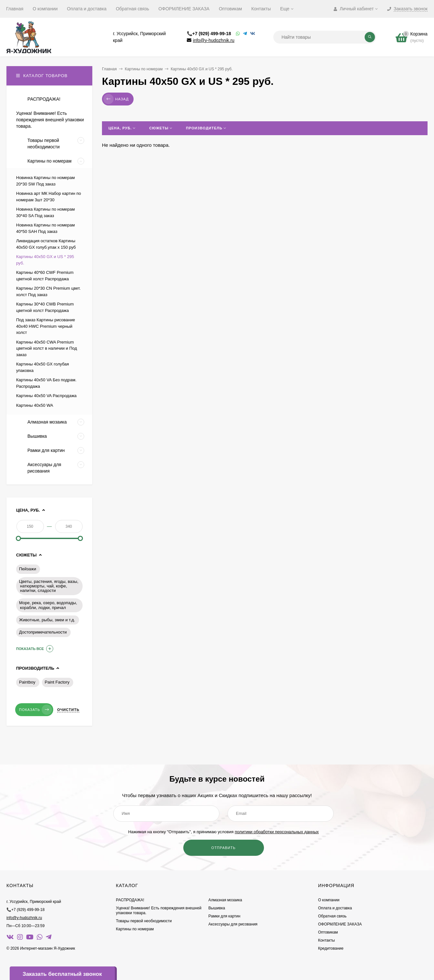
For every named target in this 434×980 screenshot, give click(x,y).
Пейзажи (28, 569)
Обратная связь (132, 9)
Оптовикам (230, 9)
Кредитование (331, 948)
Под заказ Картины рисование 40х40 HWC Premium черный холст (45, 326)
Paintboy (27, 682)
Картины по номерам (144, 69)
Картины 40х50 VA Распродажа (46, 396)
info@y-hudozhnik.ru (214, 40)
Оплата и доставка (87, 9)
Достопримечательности (43, 632)
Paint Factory (57, 682)
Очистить (68, 710)
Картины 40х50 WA (35, 405)
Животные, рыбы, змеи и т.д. (47, 620)
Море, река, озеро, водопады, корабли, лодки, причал (48, 605)
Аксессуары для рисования (233, 924)
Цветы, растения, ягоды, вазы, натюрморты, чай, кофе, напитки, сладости (49, 586)
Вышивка (217, 908)
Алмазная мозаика (225, 900)
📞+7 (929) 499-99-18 (209, 34)
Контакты (261, 9)
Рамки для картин (224, 916)
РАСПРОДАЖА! (130, 900)
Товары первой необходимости (144, 921)
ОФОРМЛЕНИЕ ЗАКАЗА (184, 9)
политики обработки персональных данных (277, 832)
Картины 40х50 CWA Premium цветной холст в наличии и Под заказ (47, 348)
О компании (45, 9)
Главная (15, 9)
